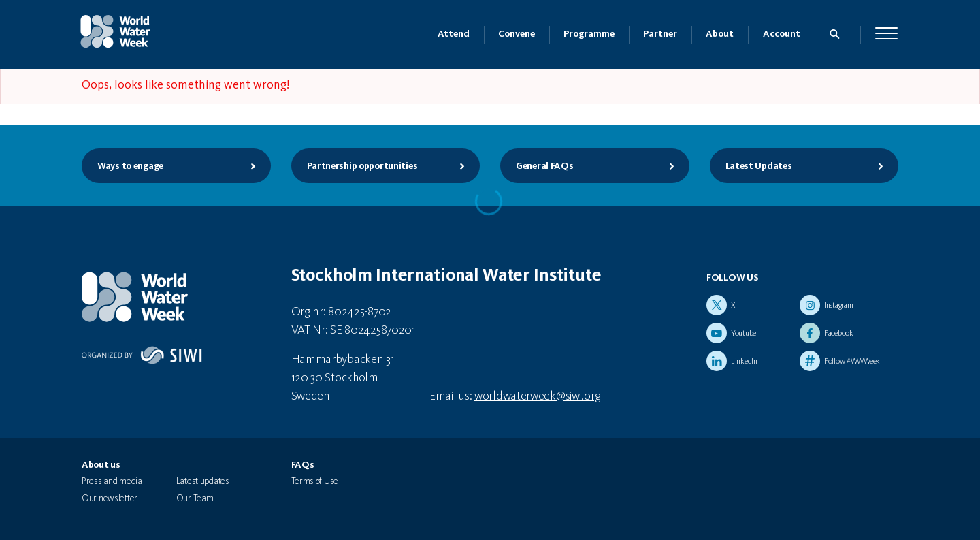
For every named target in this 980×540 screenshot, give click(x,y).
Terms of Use (315, 481)
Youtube (744, 334)
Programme (589, 34)
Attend (454, 34)
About (720, 34)
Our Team (195, 498)
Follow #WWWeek (852, 362)
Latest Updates (805, 166)
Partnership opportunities (386, 166)
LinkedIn (744, 362)
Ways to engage (177, 166)
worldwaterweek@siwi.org (537, 396)
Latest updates (203, 481)
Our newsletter (110, 498)
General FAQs (595, 166)
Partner (660, 34)
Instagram (838, 306)
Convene (517, 34)
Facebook (839, 334)
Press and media (112, 481)
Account (782, 34)
